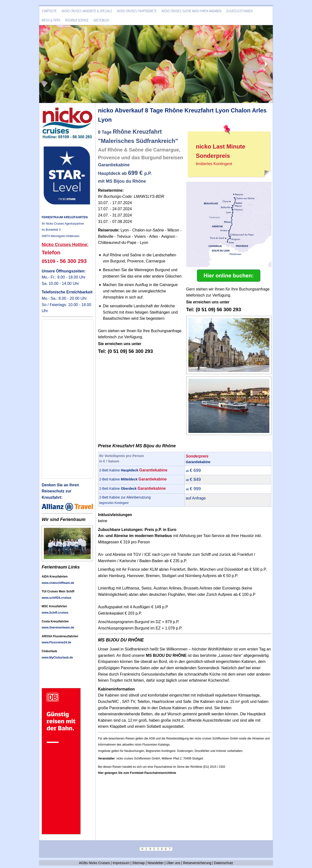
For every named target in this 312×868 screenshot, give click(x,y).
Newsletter (156, 863)
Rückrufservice (77, 20)
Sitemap (139, 863)
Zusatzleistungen (239, 11)
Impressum (121, 863)
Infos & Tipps (51, 20)
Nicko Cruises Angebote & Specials (87, 11)
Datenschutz (224, 863)
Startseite (49, 11)
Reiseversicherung (197, 863)
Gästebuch (101, 20)
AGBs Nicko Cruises (94, 863)
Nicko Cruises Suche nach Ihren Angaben (191, 11)
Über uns (173, 863)
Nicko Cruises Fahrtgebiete (137, 11)
